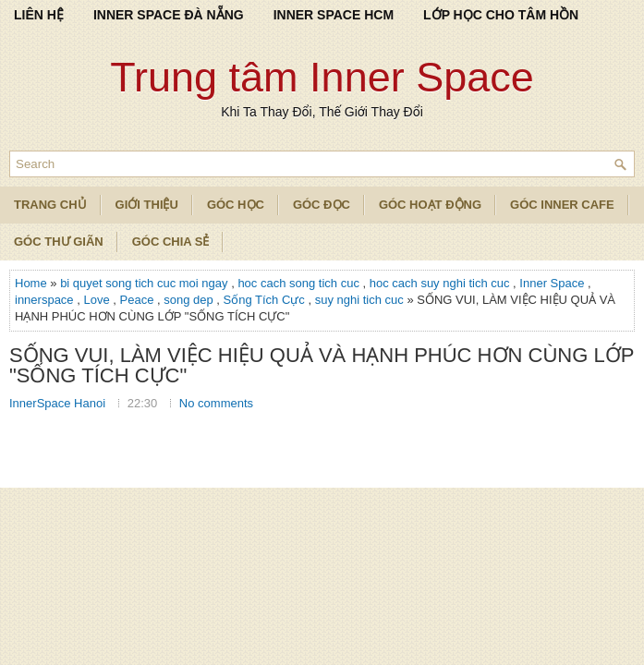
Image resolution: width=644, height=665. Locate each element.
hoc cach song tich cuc (300, 283)
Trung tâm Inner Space (322, 77)
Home (32, 283)
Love (98, 300)
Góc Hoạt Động (430, 205)
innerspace (46, 300)
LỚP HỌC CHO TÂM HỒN (501, 15)
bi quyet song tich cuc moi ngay (146, 283)
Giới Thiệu (147, 205)
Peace (139, 300)
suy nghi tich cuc (361, 300)
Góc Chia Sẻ (171, 242)
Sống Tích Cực (266, 300)
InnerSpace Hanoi (59, 403)
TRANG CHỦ (50, 205)
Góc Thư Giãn (59, 242)
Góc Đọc (322, 205)
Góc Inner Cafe (562, 205)
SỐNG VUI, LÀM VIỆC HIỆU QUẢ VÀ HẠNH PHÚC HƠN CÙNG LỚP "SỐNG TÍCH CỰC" (322, 366)
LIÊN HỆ (39, 15)
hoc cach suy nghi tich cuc (441, 283)
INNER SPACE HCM (334, 15)
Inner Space (553, 283)
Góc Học (236, 205)
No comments (216, 403)
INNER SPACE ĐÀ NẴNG (169, 15)
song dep (190, 300)
